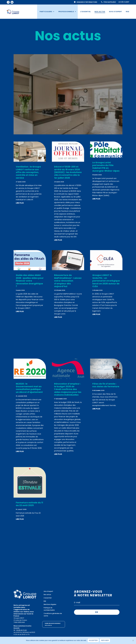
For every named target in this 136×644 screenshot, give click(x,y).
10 (77, 130)
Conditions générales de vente (53, 615)
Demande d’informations (87, 2)
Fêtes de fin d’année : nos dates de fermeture (106, 385)
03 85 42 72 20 (21, 630)
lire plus (20, 203)
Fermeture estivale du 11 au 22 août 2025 (29, 504)
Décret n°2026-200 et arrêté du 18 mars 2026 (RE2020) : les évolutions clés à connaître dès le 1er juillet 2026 (68, 172)
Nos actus (100, 12)
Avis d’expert (116, 12)
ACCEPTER (93, 640)
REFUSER (105, 640)
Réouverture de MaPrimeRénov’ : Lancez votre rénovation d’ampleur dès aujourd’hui (68, 281)
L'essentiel (48, 598)
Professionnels (66, 12)
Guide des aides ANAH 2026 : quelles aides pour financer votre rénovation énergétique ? (30, 281)
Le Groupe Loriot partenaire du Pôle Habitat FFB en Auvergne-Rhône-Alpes (106, 167)
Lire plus (68, 108)
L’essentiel (85, 12)
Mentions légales (50, 604)
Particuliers (46, 12)
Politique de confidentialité (49, 609)
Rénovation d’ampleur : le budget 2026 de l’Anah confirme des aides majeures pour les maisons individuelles (68, 389)
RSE (128, 12)
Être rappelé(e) (110, 2)
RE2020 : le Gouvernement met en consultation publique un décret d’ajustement (29, 388)
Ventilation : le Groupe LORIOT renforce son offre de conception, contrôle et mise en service (68, 85)
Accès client (124, 2)
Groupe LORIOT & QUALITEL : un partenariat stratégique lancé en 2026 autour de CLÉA (106, 281)
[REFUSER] (133, 640)
